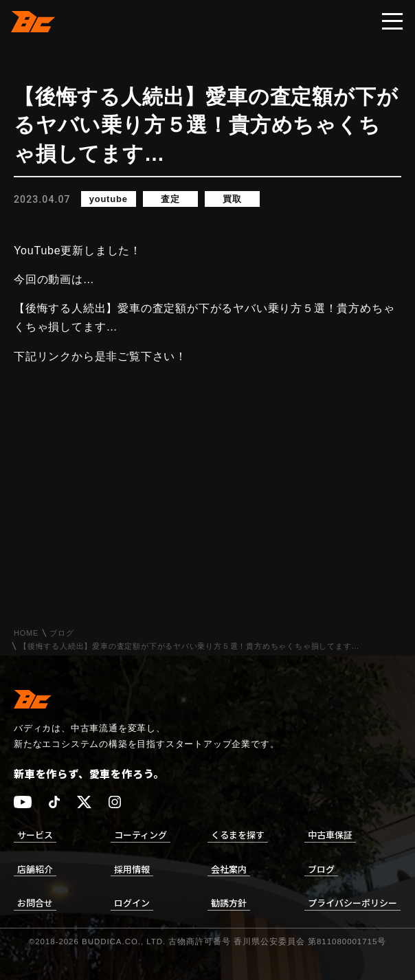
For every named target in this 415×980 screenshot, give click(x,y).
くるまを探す (238, 835)
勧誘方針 (229, 903)
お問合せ (35, 903)
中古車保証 (330, 835)
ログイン (132, 903)
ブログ (61, 633)
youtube (109, 199)
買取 (232, 199)
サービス (35, 835)
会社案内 (229, 869)
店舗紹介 (35, 869)
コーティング (141, 835)
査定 (170, 199)
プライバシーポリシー (352, 903)
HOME (26, 633)
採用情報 (132, 869)
